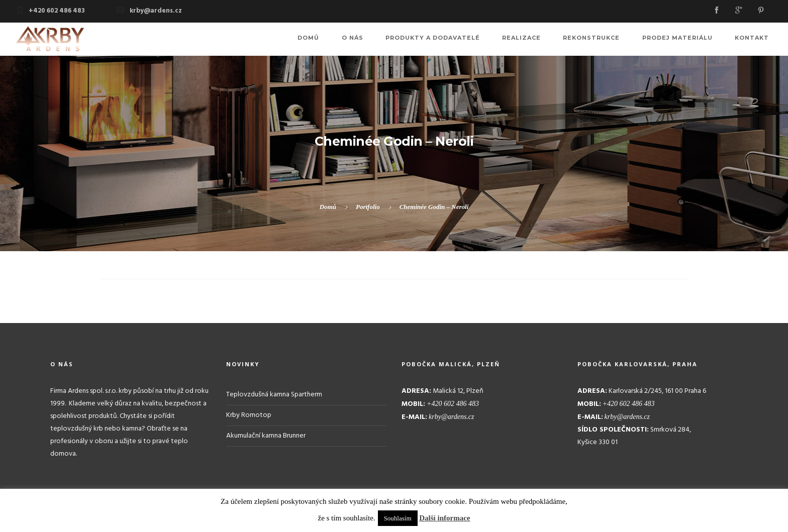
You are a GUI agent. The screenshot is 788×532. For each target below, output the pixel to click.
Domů (349, 39)
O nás (386, 39)
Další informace (445, 518)
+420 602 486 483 (57, 11)
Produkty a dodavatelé (460, 39)
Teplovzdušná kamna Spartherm (274, 394)
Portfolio (368, 207)
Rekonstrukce (607, 39)
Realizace (543, 39)
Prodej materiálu (686, 39)
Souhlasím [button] (398, 518)
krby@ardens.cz (156, 11)
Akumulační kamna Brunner (266, 435)
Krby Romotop (249, 415)
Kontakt (755, 39)
